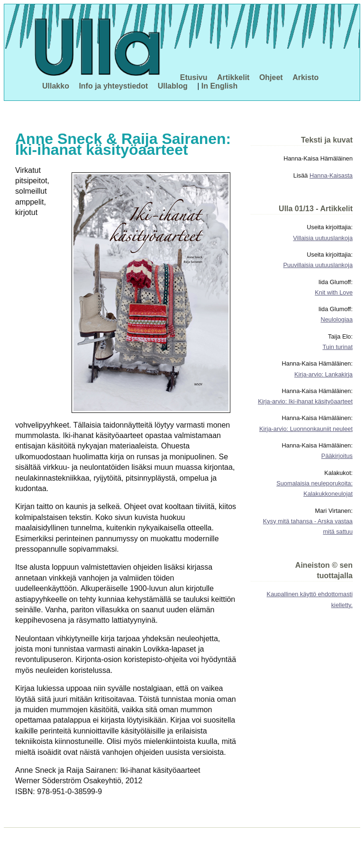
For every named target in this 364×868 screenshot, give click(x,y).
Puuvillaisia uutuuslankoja (318, 265)
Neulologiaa (337, 319)
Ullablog (173, 86)
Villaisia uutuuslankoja (323, 238)
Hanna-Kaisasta (331, 175)
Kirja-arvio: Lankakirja (323, 374)
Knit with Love (334, 292)
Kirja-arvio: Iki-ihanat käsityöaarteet (305, 401)
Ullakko (56, 86)
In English (219, 86)
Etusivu (194, 77)
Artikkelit (233, 77)
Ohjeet (271, 77)
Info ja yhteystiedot (113, 86)
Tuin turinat (337, 347)
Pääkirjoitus (337, 456)
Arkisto (305, 77)
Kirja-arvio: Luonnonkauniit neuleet (306, 429)
